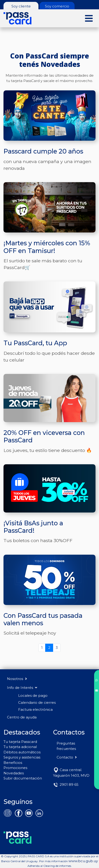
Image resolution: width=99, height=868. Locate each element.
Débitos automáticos (22, 752)
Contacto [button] (67, 757)
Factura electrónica (35, 709)
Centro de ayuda (22, 717)
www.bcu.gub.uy (83, 861)
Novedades (14, 773)
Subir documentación (23, 778)
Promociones (15, 768)
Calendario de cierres (37, 702)
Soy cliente (21, 6)
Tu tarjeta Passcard (20, 742)
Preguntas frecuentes (66, 746)
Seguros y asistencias (22, 757)
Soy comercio (57, 6)
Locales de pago (33, 695)
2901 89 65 (66, 784)
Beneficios (13, 763)
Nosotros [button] (17, 679)
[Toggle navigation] (89, 18)
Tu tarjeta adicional (20, 747)
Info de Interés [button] (22, 688)
